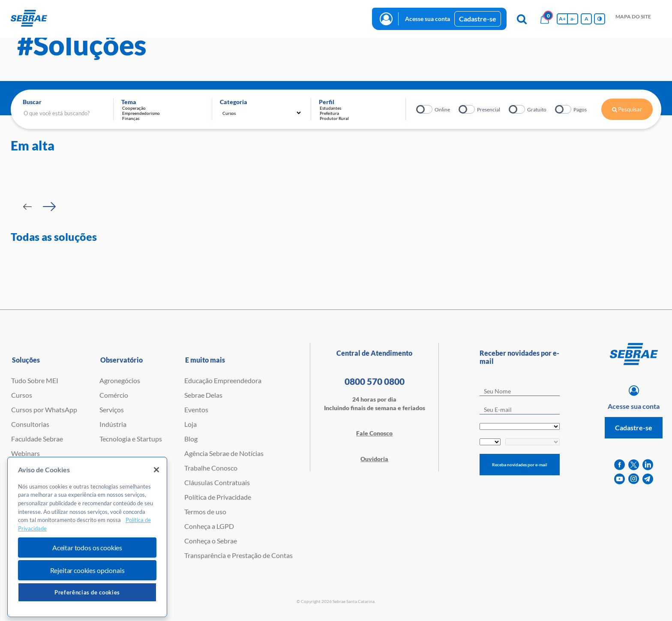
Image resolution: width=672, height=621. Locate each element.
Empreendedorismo (163, 113)
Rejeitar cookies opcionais (87, 589)
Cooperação (163, 108)
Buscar (32, 102)
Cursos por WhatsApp (44, 409)
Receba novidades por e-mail (520, 465)
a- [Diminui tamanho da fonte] (573, 19)
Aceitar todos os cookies (87, 567)
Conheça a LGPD (209, 526)
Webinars (25, 453)
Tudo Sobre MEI (35, 380)
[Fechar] (156, 489)
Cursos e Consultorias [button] (116, 18)
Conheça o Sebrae (211, 541)
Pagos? (564, 109)
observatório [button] (226, 18)
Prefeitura (360, 113)
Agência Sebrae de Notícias (224, 453)
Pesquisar (627, 109)
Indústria (113, 424)
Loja (190, 424)
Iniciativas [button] (177, 18)
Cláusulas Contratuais (217, 482)
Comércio (114, 395)
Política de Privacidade (218, 497)
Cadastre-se (478, 19)
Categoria (234, 102)
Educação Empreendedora (223, 380)
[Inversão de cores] (600, 19)
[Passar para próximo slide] (49, 207)
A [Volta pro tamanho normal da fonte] (586, 19)
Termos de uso (205, 511)
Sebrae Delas (203, 395)
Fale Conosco (374, 433)
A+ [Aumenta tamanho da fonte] (562, 19)
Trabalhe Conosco (211, 468)
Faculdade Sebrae (37, 439)
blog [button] (266, 18)
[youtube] (619, 479)
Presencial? (467, 109)
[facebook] (619, 465)
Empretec (25, 468)
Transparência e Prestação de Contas (238, 555)
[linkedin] (648, 465)
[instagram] (634, 479)
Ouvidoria (374, 459)
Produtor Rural (360, 118)
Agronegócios (120, 380)
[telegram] (648, 479)
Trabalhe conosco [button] (313, 18)
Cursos (22, 395)
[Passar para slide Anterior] (27, 207)
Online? (425, 109)
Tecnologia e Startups (131, 439)
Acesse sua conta (427, 19)
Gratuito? (517, 109)
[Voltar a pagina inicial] (29, 19)
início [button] (62, 18)
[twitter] (634, 465)
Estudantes (360, 108)
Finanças (163, 118)
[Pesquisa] (522, 19)
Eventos (196, 409)
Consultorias (30, 424)
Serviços (112, 409)
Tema (129, 102)
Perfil (327, 102)
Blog (191, 439)
